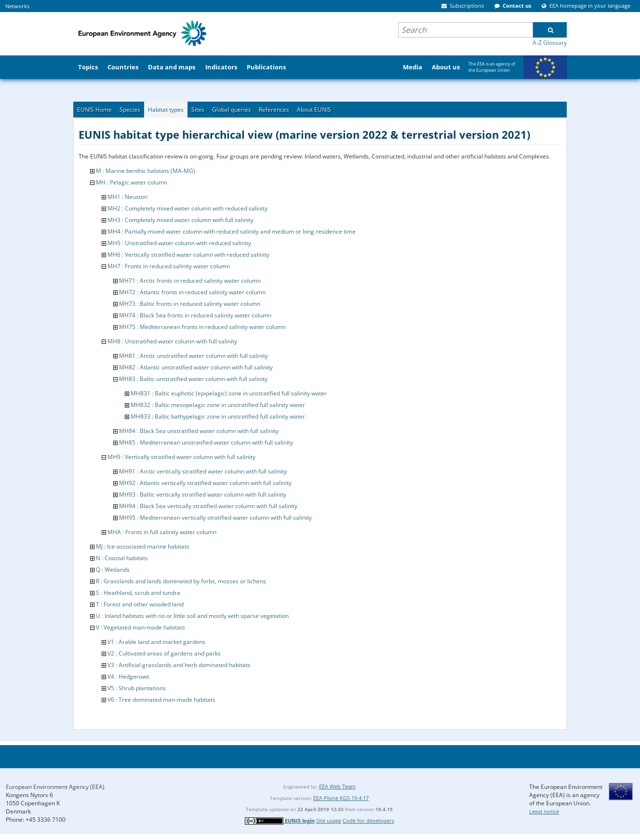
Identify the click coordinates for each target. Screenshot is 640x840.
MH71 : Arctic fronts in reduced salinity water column (190, 281)
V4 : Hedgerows (128, 676)
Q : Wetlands (113, 570)
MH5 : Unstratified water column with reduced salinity (179, 243)
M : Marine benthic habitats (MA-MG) (146, 171)
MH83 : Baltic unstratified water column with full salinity (193, 379)
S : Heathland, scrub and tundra (138, 593)
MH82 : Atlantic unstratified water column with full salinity (196, 367)
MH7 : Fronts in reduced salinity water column (169, 266)
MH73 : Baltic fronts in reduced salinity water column (190, 304)
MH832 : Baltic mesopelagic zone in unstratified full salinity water (218, 405)
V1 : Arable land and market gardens (156, 642)
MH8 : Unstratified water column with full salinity (172, 341)
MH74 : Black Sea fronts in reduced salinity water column (195, 315)
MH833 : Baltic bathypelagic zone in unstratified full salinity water (218, 416)
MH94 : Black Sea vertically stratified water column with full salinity (208, 506)
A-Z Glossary (550, 43)
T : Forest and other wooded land (140, 604)
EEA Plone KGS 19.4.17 (341, 798)
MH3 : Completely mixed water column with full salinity (180, 220)
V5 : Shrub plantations (137, 688)
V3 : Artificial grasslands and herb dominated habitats (179, 665)
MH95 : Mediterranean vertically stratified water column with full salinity (215, 518)
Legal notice (544, 811)
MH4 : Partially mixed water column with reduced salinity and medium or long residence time (232, 231)
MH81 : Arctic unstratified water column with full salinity (193, 356)
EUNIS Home (94, 110)
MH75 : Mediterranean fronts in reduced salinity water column (202, 327)
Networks (17, 6)
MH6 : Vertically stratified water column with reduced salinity (188, 255)
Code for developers (368, 820)
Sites (198, 110)
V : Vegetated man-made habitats (140, 627)
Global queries (232, 110)
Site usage (329, 820)
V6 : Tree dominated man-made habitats (161, 700)
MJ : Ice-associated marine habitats (143, 546)
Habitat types (166, 110)
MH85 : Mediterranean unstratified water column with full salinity (206, 442)
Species (130, 110)
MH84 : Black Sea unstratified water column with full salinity (199, 431)
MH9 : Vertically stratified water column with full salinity (181, 457)
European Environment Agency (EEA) (55, 787)
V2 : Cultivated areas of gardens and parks (164, 653)
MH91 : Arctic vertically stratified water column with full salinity (203, 471)
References (274, 110)
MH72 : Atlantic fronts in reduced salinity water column (192, 292)
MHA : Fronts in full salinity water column (162, 532)
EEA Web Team (337, 786)
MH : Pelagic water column (132, 182)
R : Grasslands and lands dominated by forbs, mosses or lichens (181, 581)
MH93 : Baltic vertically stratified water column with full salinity (203, 494)
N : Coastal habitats (122, 558)
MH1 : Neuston (127, 197)
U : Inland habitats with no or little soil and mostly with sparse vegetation (192, 616)
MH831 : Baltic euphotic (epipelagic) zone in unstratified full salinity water (229, 393)
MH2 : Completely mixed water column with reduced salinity (187, 208)
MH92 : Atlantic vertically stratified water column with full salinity (205, 483)
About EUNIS (314, 110)
